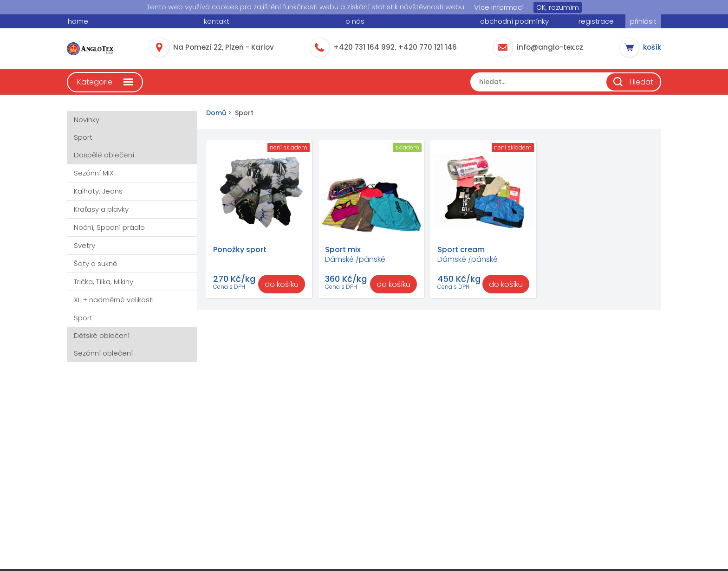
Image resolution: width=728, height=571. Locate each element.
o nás (355, 21)
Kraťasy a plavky (101, 209)
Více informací (499, 7)
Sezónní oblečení (103, 353)
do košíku (282, 284)
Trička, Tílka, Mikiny (104, 282)
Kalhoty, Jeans (98, 191)
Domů (216, 113)
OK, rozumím (558, 7)
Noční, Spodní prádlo (109, 227)
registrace (596, 21)
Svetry (84, 245)
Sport (83, 137)
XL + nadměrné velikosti (114, 300)
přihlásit (643, 21)
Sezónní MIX (94, 173)
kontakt (217, 21)
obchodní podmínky (514, 21)
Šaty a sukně (95, 263)
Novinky (87, 120)
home (78, 21)
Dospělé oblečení (104, 155)
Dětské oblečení (102, 335)
